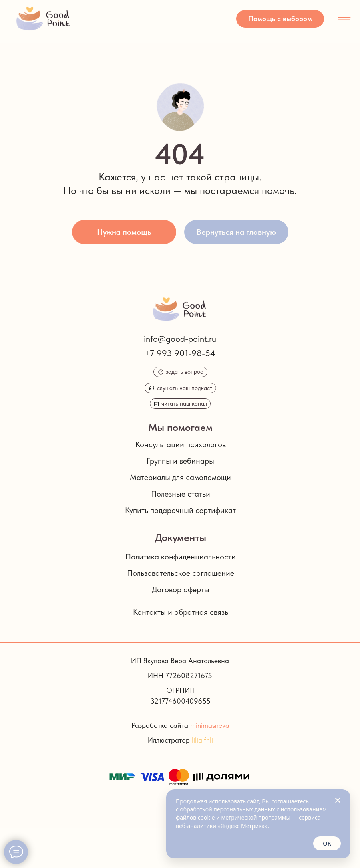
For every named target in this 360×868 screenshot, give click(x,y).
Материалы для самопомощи (180, 477)
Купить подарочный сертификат (180, 510)
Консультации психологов (181, 444)
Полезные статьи (181, 494)
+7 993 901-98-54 (180, 353)
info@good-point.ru (180, 339)
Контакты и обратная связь (181, 612)
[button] (280, 19)
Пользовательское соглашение (181, 573)
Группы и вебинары (180, 461)
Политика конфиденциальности (181, 557)
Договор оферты (181, 589)
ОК (327, 843)
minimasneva (210, 725)
